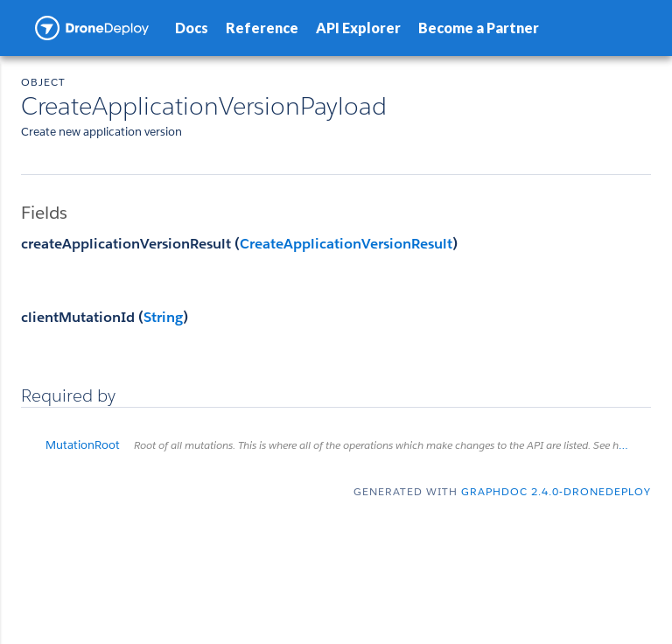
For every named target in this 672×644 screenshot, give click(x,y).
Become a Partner (479, 28)
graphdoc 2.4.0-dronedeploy (556, 491)
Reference (262, 28)
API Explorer (358, 28)
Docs (192, 28)
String (163, 317)
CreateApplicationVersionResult (346, 244)
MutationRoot (348, 445)
